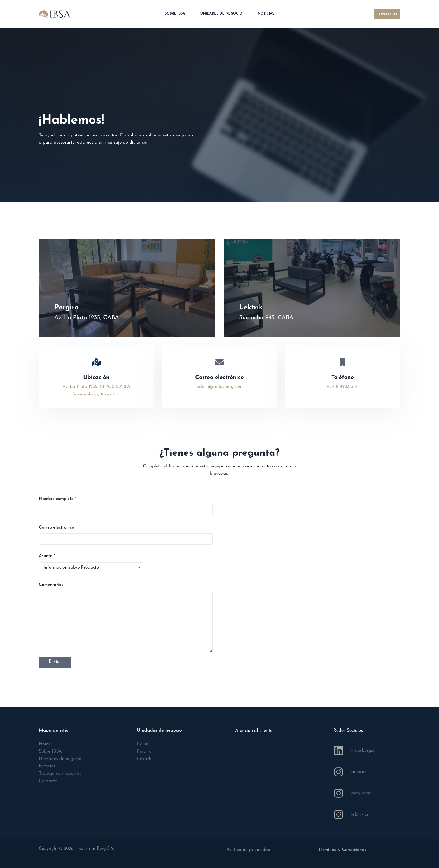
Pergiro (144, 751)
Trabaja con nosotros (60, 774)
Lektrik (144, 759)
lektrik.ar (360, 814)
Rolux (143, 744)
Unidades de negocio (221, 14)
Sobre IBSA (175, 14)
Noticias (266, 14)
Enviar (55, 662)
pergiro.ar (361, 793)
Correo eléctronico (58, 528)
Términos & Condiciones (342, 850)
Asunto (47, 556)
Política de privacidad (248, 850)
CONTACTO (387, 14)
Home (45, 744)
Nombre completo (58, 499)
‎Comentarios (51, 585)
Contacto (48, 781)
